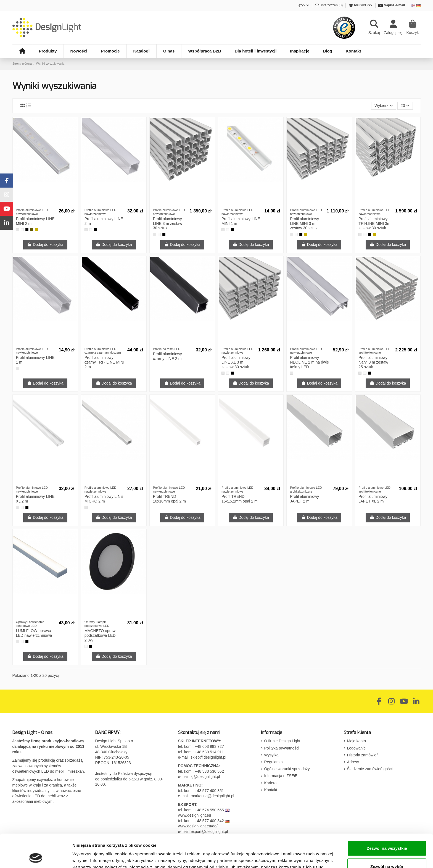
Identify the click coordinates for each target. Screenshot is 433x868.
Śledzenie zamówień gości (370, 769)
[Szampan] (32, 230)
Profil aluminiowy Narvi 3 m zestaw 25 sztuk (373, 362)
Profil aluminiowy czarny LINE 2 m (167, 356)
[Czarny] (27, 230)
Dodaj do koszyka (45, 244)
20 (405, 106)
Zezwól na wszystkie (387, 817)
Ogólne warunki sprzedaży (287, 769)
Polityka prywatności (282, 748)
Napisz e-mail (394, 5)
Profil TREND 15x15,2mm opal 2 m (240, 499)
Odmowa (387, 853)
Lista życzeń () (330, 5)
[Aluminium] (18, 230)
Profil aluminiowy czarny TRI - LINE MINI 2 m (104, 362)
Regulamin (274, 762)
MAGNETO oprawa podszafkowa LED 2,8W (101, 635)
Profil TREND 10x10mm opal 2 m (169, 499)
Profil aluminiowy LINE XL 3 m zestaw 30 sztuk (236, 362)
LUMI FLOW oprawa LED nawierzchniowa (34, 633)
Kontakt (271, 790)
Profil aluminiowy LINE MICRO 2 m (104, 499)
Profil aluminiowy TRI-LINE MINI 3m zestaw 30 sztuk (374, 223)
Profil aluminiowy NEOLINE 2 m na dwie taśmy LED (309, 362)
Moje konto (357, 741)
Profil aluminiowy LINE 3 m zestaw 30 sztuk (168, 223)
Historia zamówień (363, 755)
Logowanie (357, 748)
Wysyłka (271, 755)
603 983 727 (363, 5)
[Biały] (22, 230)
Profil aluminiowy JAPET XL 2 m (373, 499)
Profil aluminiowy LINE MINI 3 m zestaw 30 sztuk (304, 223)
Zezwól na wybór (387, 835)
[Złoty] (36, 230)
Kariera (270, 783)
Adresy (353, 762)
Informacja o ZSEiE (281, 776)
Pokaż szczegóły (295, 854)
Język (303, 5)
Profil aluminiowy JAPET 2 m (304, 499)
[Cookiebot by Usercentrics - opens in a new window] (36, 857)
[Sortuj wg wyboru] (384, 106)
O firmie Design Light (282, 741)
